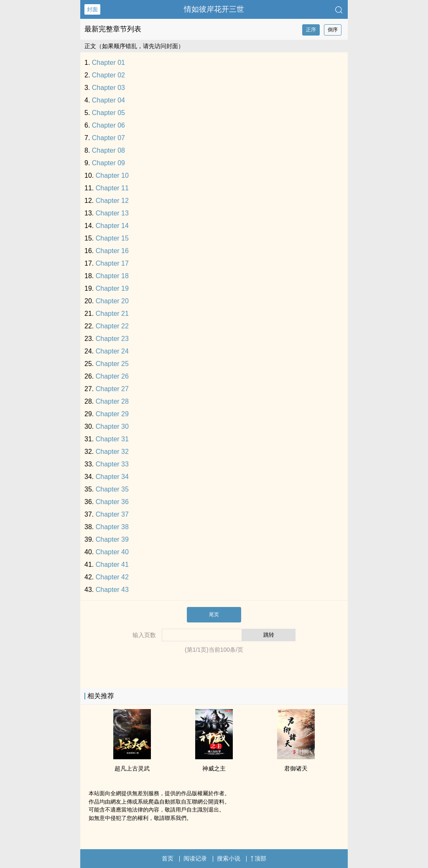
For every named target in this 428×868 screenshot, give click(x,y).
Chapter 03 (108, 88)
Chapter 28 (112, 401)
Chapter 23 (112, 339)
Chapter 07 (108, 138)
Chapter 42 (112, 577)
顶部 (258, 858)
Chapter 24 (112, 351)
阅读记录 (195, 858)
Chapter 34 (112, 477)
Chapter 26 (112, 376)
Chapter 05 (108, 113)
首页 (168, 858)
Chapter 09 (108, 163)
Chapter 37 (112, 514)
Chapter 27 (112, 389)
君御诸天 (296, 768)
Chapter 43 (112, 590)
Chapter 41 (112, 565)
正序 (311, 30)
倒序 (333, 30)
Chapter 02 (108, 75)
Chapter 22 (112, 326)
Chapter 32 (112, 452)
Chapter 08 (108, 150)
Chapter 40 (112, 552)
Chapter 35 (112, 489)
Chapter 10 (112, 175)
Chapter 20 (112, 301)
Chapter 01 (108, 63)
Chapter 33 (112, 464)
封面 (92, 9)
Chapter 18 (112, 276)
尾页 (214, 615)
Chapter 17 (112, 263)
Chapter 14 (112, 226)
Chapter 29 (112, 414)
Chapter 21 (112, 314)
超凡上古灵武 (132, 768)
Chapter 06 (108, 125)
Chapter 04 (108, 100)
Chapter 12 (112, 201)
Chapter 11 (112, 188)
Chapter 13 (112, 213)
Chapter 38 (112, 527)
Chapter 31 (112, 439)
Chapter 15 (112, 238)
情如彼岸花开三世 (214, 9)
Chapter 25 (112, 364)
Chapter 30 (112, 426)
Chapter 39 (112, 539)
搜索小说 (229, 858)
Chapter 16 (112, 251)
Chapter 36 (112, 502)
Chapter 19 (112, 288)
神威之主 (214, 768)
